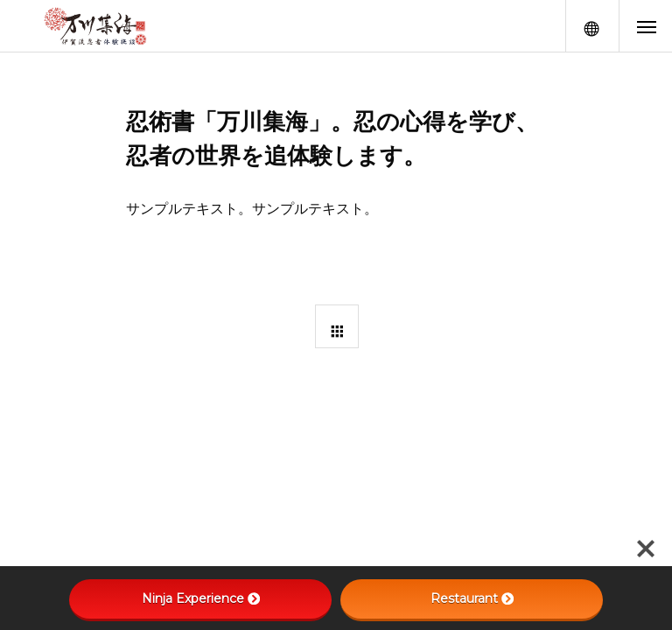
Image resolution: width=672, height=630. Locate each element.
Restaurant (472, 598)
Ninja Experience (201, 598)
